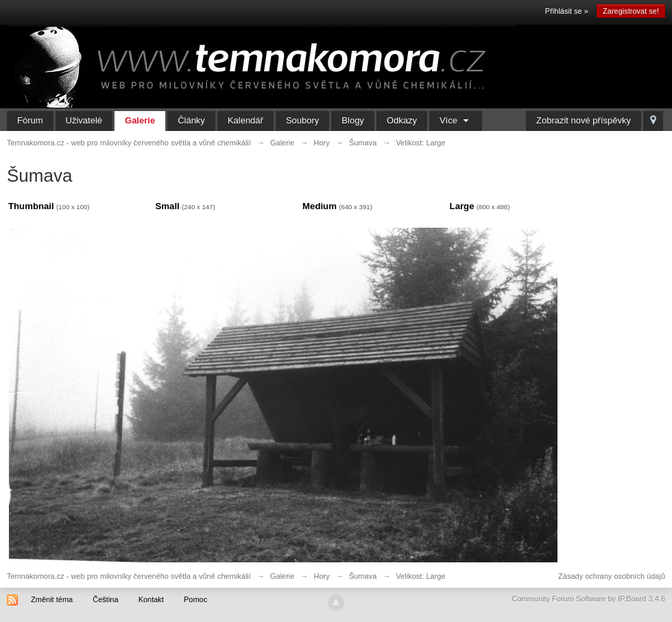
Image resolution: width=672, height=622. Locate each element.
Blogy (353, 120)
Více (456, 120)
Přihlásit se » (567, 11)
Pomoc (195, 599)
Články (191, 120)
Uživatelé (84, 120)
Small (168, 206)
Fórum (30, 120)
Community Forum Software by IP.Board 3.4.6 (588, 599)
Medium (320, 206)
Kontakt (151, 599)
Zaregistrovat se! (631, 11)
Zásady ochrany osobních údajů (612, 576)
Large (462, 206)
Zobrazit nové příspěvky (584, 120)
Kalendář (245, 120)
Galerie (140, 120)
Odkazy (402, 120)
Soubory (302, 120)
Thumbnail (31, 206)
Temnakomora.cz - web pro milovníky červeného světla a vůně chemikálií (129, 576)
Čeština (105, 599)
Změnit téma (52, 599)
